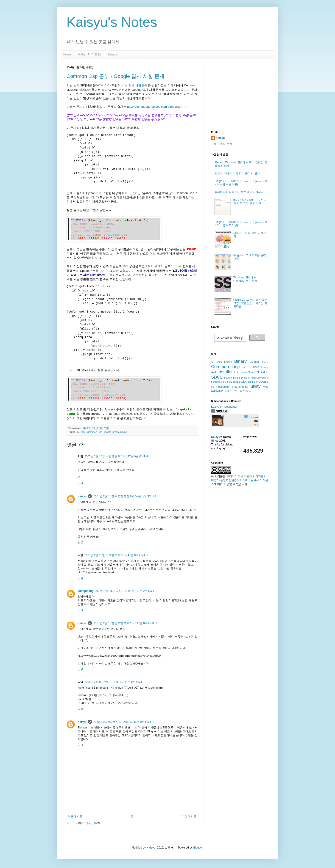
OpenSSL (254, 372)
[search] (230, 338)
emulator (253, 382)
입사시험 (81, 432)
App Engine (225, 362)
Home (67, 54)
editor (243, 382)
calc (230, 382)
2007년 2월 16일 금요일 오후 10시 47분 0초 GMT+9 (125, 623)
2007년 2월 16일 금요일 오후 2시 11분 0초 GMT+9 (126, 591)
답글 (80, 483)
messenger (223, 387)
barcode (216, 382)
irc (212, 387)
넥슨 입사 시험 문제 (135, 85)
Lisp (237, 372)
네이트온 (240, 391)
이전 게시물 (189, 816)
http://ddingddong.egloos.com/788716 (152, 107)
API (213, 362)
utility (256, 386)
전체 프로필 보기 (222, 144)
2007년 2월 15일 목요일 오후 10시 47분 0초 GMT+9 (116, 555)
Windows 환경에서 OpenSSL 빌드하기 (245, 279)
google (107, 432)
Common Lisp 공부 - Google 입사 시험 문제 (116, 76)
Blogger (254, 362)
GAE (214, 372)
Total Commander (260, 378)
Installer (225, 372)
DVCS (246, 367)
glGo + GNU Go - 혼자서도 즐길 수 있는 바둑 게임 (250, 201)
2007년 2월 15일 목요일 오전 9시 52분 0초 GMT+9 (125, 496)
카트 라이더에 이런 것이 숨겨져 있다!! (238, 173)
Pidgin (265, 372)
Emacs (113, 54)
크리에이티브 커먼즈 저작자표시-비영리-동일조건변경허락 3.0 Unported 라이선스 (240, 480)
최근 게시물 (75, 816)
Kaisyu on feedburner (224, 407)
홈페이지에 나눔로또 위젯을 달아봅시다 (239, 192)
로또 (248, 391)
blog (224, 382)
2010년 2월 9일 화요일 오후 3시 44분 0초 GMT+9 (124, 722)
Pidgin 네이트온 (90, 54)
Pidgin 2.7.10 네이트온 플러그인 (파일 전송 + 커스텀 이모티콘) (250, 303)
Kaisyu (82, 496)
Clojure (265, 362)
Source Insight (232, 378)
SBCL (217, 377)
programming (120, 432)
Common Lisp (95, 432)
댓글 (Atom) (93, 823)
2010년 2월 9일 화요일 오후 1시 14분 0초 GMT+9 (115, 682)
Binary (240, 361)
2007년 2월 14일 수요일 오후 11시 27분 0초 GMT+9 (116, 456)
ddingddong (85, 591)
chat (235, 382)
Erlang (265, 367)
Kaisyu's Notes (112, 22)
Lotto (244, 372)
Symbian (246, 378)
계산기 (229, 391)
